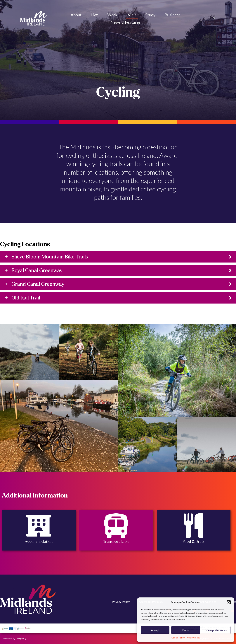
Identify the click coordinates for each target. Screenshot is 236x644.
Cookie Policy (178, 638)
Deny (186, 630)
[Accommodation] (39, 526)
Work (113, 15)
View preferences (216, 630)
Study (150, 15)
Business (173, 15)
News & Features (126, 22)
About (76, 15)
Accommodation (39, 542)
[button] (229, 602)
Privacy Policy (193, 638)
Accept (155, 630)
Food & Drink (194, 542)
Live (94, 15)
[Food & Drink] (194, 526)
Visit (132, 15)
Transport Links (116, 542)
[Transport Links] (116, 526)
